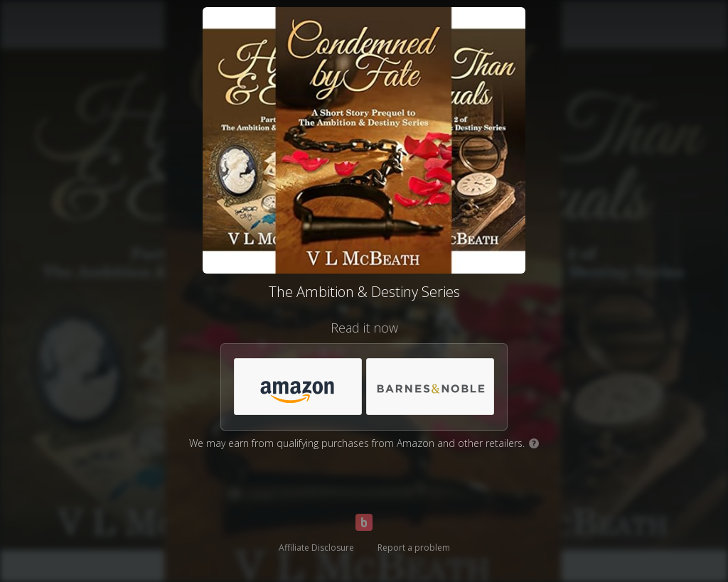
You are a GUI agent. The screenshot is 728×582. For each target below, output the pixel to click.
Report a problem (414, 548)
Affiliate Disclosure (316, 548)
